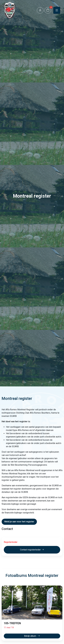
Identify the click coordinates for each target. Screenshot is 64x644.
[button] (40, 10)
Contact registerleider (32, 550)
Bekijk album (32, 636)
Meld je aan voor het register (19, 522)
